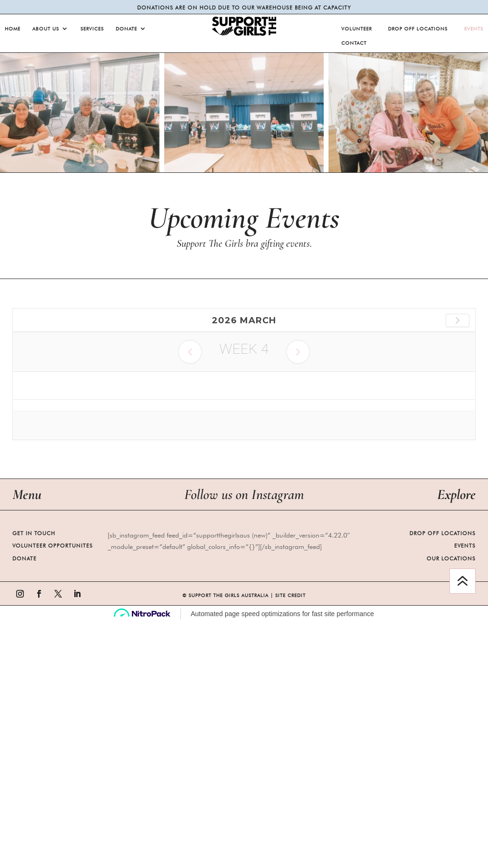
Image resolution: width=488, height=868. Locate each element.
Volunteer (357, 29)
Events (474, 29)
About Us (46, 29)
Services (92, 29)
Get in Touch (34, 533)
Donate (126, 29)
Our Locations (451, 559)
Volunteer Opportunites (53, 546)
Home (13, 29)
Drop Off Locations (418, 29)
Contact (354, 43)
